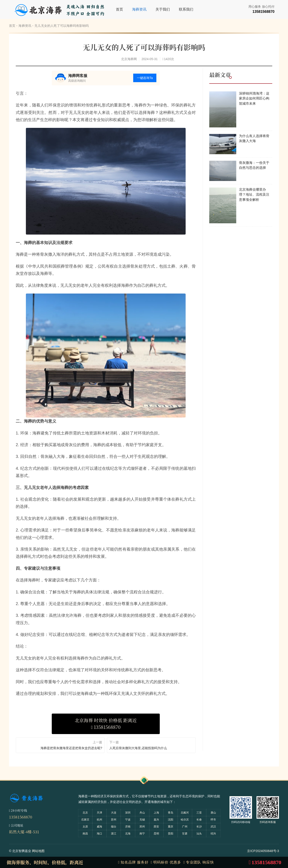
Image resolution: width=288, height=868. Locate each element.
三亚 (199, 813)
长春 (199, 820)
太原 (85, 827)
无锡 (142, 820)
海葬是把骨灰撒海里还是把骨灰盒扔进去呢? (71, 748)
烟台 (114, 827)
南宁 (142, 834)
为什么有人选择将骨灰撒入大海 (254, 138)
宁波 (128, 820)
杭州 (99, 820)
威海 (99, 827)
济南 (128, 827)
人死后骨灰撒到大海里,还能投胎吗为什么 (138, 748)
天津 (99, 813)
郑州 (142, 827)
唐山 (213, 813)
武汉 (213, 827)
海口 (99, 834)
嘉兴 (156, 820)
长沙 (199, 827)
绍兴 (213, 834)
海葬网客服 (78, 76)
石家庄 (85, 820)
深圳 (128, 813)
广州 (185, 827)
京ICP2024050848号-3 (263, 851)
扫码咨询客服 (268, 822)
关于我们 (163, 9)
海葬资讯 (139, 9)
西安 (156, 827)
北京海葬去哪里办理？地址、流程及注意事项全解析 (254, 194)
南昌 (85, 834)
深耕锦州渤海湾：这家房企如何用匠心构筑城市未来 (254, 98)
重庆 (171, 827)
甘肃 (185, 834)
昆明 (156, 834)
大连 (114, 813)
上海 (156, 813)
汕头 (199, 834)
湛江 (114, 834)
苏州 (114, 820)
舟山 (142, 813)
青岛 (171, 813)
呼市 (213, 820)
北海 (128, 834)
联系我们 (186, 9)
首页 (119, 9)
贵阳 (171, 834)
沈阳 (171, 820)
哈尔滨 (185, 820)
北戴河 (185, 813)
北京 (85, 813)
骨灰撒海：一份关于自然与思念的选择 (254, 165)
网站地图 (38, 851)
